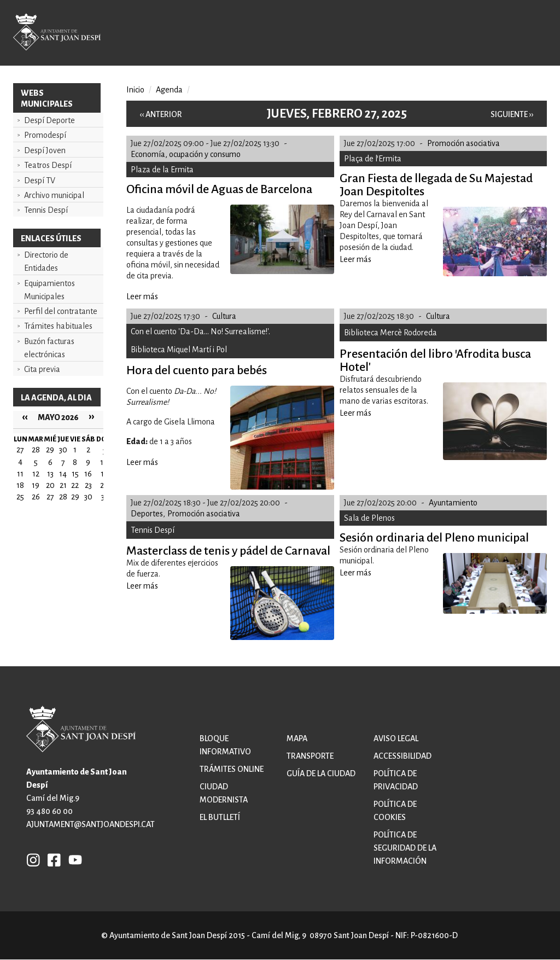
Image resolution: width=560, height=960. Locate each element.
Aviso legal (396, 738)
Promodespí (45, 135)
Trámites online (232, 769)
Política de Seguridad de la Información (405, 848)
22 (75, 485)
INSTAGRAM (33, 859)
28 (63, 497)
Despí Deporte (49, 120)
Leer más (142, 296)
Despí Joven (45, 150)
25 (20, 497)
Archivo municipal (54, 195)
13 (50, 474)
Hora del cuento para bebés (197, 370)
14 (63, 474)
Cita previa (42, 369)
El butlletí (220, 817)
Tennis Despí (46, 210)
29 (75, 497)
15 (75, 474)
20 (50, 485)
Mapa (297, 738)
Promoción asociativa (463, 143)
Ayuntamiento (453, 503)
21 (63, 485)
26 (36, 497)
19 (36, 485)
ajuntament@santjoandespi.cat (91, 824)
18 (20, 485)
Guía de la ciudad (321, 773)
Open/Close (529, 34)
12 (36, 474)
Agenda (169, 90)
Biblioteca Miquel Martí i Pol (179, 350)
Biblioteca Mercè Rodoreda (390, 333)
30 (88, 497)
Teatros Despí (48, 165)
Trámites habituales (58, 326)
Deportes (147, 514)
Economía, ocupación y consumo (186, 154)
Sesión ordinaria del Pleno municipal (434, 538)
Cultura (224, 316)
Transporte (310, 756)
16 (88, 474)
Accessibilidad (402, 756)
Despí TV (40, 181)
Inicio (135, 90)
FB (51, 859)
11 (20, 474)
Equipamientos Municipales (49, 290)
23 (88, 485)
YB (72, 859)
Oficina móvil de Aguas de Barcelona (219, 189)
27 (50, 497)
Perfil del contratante (61, 311)
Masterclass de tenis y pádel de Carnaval (228, 551)
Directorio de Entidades (46, 261)
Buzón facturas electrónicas (49, 348)
